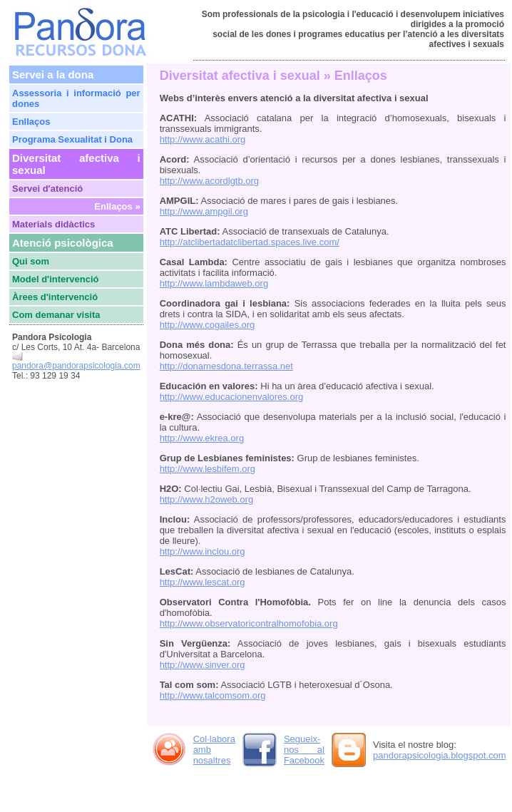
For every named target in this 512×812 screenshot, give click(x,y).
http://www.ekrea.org (202, 438)
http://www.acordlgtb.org (209, 181)
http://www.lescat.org (203, 582)
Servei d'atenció (47, 189)
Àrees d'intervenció (55, 297)
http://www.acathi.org (203, 139)
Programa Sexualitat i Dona (72, 139)
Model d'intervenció (56, 279)
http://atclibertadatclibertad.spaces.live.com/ (250, 242)
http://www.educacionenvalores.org (232, 397)
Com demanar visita (56, 315)
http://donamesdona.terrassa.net (226, 366)
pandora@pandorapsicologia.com (76, 366)
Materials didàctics (53, 224)
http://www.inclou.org (203, 551)
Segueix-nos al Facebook (304, 750)
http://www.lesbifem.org (208, 469)
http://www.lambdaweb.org (214, 283)
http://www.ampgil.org (204, 211)
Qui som (31, 261)
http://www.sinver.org (203, 665)
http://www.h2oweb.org (207, 499)
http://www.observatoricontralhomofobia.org (249, 623)
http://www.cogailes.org (208, 325)
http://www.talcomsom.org (213, 695)
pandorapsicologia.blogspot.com (439, 755)
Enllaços (31, 122)
